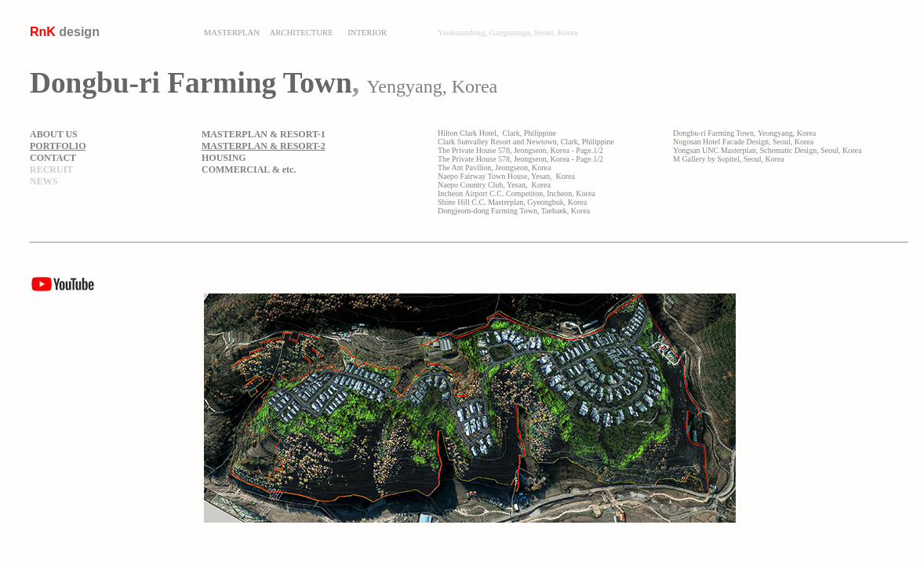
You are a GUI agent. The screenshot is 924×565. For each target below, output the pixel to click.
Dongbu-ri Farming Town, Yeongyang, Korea (744, 133)
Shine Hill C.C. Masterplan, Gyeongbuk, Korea (512, 202)
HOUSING (224, 158)
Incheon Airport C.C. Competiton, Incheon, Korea (517, 193)
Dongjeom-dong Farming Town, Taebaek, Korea (514, 211)
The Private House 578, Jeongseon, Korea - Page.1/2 (520, 150)
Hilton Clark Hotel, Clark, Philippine (497, 133)
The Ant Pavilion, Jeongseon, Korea (494, 168)
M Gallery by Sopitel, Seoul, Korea (729, 159)
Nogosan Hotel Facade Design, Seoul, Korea (743, 142)
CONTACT (53, 158)
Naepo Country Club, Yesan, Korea (494, 185)
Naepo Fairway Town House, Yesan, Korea (506, 176)
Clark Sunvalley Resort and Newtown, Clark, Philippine (526, 142)
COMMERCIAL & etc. (249, 169)
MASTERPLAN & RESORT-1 (264, 134)
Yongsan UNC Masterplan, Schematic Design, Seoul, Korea (767, 150)
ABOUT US (54, 134)
